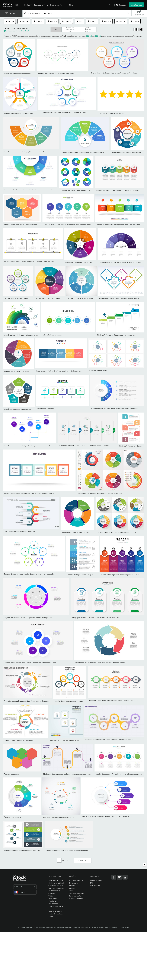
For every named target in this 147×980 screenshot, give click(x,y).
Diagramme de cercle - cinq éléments (18, 740)
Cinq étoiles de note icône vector (111, 113)
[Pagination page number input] (59, 860)
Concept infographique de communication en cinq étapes (121, 298)
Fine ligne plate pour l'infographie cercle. (59, 817)
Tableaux (122, 5)
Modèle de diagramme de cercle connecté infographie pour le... (110, 739)
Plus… (71, 5)
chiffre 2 (38, 21)
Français (25, 887)
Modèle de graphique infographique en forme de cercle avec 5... (86, 152)
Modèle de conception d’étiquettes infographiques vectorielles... (28, 446)
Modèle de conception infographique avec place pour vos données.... (30, 74)
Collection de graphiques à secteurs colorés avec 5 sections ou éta (85, 190)
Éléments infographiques (52, 335)
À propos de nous (76, 880)
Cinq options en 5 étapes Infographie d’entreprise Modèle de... (115, 73)
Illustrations (38, 5)
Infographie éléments (46, 409)
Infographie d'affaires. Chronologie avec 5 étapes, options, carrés (29, 493)
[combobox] (32, 13)
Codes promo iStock (56, 883)
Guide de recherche (56, 888)
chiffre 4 (24, 21)
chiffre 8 (106, 21)
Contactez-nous (96, 880)
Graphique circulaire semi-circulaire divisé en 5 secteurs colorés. (28, 190)
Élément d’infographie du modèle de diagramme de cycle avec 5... (29, 574)
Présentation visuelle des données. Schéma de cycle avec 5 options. (30, 701)
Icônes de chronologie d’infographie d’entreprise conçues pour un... (115, 700)
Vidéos (18, 5)
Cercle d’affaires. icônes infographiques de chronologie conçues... (29, 298)
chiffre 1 (10, 21)
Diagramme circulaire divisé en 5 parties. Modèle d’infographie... (28, 618)
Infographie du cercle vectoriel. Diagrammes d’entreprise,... (85, 532)
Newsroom (73, 883)
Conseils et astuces (56, 885)
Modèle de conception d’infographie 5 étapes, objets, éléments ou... (62, 298)
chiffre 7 (92, 21)
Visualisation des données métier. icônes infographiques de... (119, 190)
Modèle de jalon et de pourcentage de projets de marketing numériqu (31, 335)
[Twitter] (119, 877)
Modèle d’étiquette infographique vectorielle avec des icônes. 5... (121, 774)
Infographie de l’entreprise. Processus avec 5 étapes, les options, (29, 225)
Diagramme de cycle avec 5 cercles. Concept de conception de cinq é (31, 663)
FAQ (92, 883)
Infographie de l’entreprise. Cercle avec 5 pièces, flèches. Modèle (100, 663)
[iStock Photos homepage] (9, 5)
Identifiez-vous (136, 5)
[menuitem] (18, 7)
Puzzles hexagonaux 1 (12, 774)
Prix (111, 5)
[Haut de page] (145, 865)
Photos (27, 5)
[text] (84, 13)
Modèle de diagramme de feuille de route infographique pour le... (68, 774)
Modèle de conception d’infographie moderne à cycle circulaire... (29, 152)
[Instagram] (125, 877)
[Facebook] (114, 877)
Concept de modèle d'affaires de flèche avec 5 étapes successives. (69, 225)
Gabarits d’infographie (98, 371)
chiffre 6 (52, 21)
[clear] (128, 13)
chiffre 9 (121, 21)
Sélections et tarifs (56, 880)
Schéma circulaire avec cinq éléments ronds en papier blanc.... (64, 113)
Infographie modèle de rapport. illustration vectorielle (71, 740)
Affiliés (72, 891)
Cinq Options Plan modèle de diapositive (19, 531)
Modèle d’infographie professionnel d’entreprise (56, 73)
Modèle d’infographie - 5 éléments (132, 446)
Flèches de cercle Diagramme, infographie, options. (116, 532)
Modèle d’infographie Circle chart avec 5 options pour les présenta (29, 113)
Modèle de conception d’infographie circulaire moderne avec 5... (70, 850)
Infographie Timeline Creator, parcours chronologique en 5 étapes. (29, 261)
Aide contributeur (76, 898)
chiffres (135, 21)
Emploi (72, 888)
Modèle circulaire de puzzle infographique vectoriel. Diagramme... (93, 298)
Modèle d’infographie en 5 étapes (80, 575)
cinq (79, 21)
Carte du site (95, 885)
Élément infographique (13, 817)
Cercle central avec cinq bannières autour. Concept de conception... (108, 816)
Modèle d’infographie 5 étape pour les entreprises (116, 335)
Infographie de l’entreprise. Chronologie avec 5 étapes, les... (59, 371)
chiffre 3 (67, 21)
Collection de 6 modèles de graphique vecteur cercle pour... (101, 493)
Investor (72, 885)
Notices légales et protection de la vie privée (56, 914)
